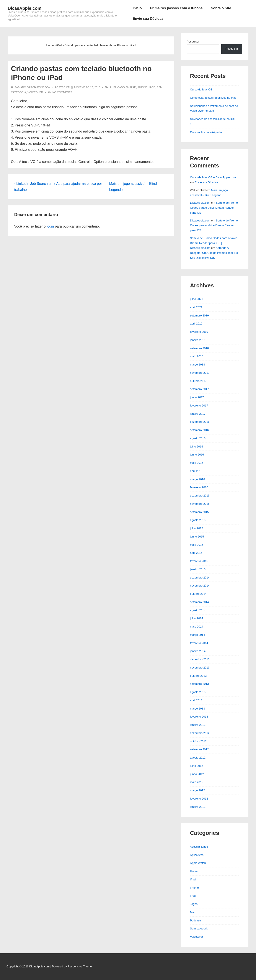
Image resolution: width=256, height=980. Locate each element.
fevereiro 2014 (199, 643)
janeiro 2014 (198, 651)
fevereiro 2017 (199, 406)
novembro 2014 (200, 586)
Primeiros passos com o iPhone (176, 8)
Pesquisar (193, 42)
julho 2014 (197, 618)
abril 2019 (196, 324)
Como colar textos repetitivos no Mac (213, 98)
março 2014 (198, 635)
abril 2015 (196, 553)
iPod (152, 87)
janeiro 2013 (198, 725)
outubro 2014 (198, 594)
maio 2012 (197, 782)
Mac (193, 912)
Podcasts (196, 920)
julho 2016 (197, 447)
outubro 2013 (198, 676)
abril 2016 (196, 471)
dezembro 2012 (200, 733)
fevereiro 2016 (199, 487)
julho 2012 (197, 766)
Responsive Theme (80, 966)
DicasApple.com (25, 8)
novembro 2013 (200, 668)
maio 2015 (197, 545)
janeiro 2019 (198, 340)
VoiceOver (35, 92)
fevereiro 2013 (199, 717)
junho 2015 (197, 537)
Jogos (194, 904)
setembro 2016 (200, 430)
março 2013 (198, 709)
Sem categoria (199, 928)
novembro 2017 (200, 373)
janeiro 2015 (198, 569)
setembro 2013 (200, 684)
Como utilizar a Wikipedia (206, 132)
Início (137, 8)
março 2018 (198, 365)
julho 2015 (197, 528)
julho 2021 (197, 299)
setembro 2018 (200, 348)
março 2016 (198, 479)
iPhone (142, 87)
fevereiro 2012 (199, 799)
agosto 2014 (198, 610)
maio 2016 (197, 463)
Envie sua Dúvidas (148, 19)
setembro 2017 (200, 389)
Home (194, 871)
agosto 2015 (198, 520)
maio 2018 (197, 356)
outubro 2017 (198, 381)
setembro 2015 (200, 512)
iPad (133, 87)
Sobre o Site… (223, 8)
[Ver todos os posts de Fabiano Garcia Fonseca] (31, 87)
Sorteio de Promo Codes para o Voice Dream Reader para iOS (214, 208)
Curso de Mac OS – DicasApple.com (213, 177)
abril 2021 (196, 307)
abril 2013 (196, 700)
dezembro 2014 (200, 578)
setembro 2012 (200, 749)
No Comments (62, 92)
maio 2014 (197, 627)
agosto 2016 (198, 438)
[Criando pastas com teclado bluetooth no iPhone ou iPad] (87, 87)
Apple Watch (198, 863)
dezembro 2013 (200, 659)
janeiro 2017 (198, 414)
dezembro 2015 (200, 496)
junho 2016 (197, 455)
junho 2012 (197, 774)
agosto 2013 (198, 692)
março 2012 (198, 790)
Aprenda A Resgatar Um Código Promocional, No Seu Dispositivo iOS (214, 253)
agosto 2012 (198, 758)
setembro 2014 (200, 602)
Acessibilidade (199, 847)
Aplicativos (197, 855)
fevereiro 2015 (199, 561)
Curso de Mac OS (201, 89)
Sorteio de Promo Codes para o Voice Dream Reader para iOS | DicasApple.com (214, 243)
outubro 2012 (198, 741)
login (50, 226)
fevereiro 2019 (199, 332)
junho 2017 (197, 397)
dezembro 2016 (200, 422)
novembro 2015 (200, 504)
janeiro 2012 (198, 807)
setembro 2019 (200, 315)
